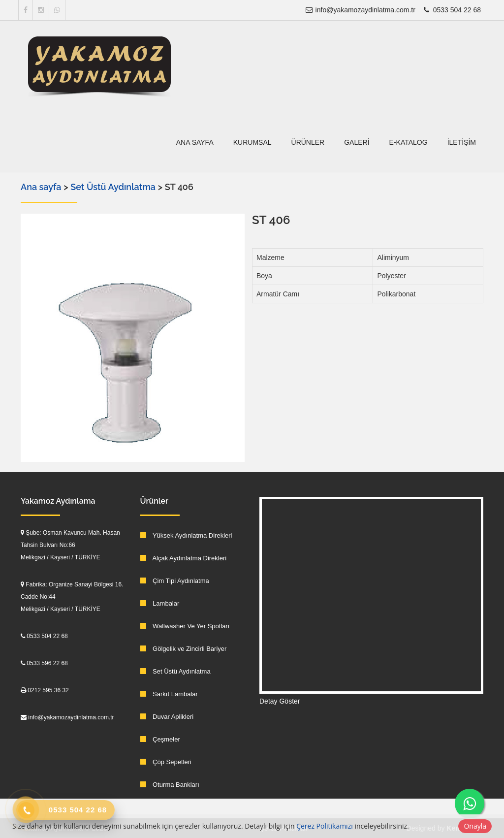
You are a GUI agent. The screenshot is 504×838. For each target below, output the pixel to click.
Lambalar (160, 603)
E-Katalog (409, 142)
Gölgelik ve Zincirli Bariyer (184, 649)
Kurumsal (252, 142)
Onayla (475, 826)
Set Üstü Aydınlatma (114, 187)
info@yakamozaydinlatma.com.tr (360, 10)
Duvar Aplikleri (167, 717)
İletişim (462, 142)
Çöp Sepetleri (166, 762)
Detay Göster (280, 701)
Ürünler (308, 142)
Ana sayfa (195, 142)
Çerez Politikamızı (325, 826)
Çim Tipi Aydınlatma (175, 581)
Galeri (357, 142)
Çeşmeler (160, 739)
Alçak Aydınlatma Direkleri (184, 558)
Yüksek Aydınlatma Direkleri (186, 535)
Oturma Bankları (170, 785)
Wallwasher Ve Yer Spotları (185, 626)
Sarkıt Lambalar (169, 694)
